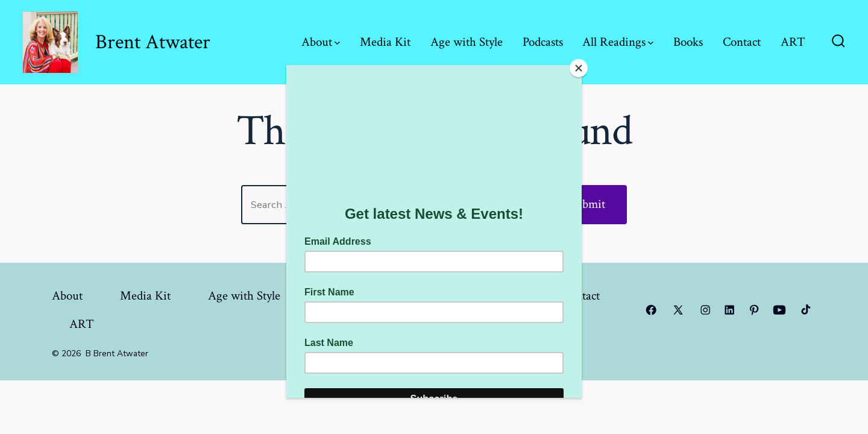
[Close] (579, 68)
